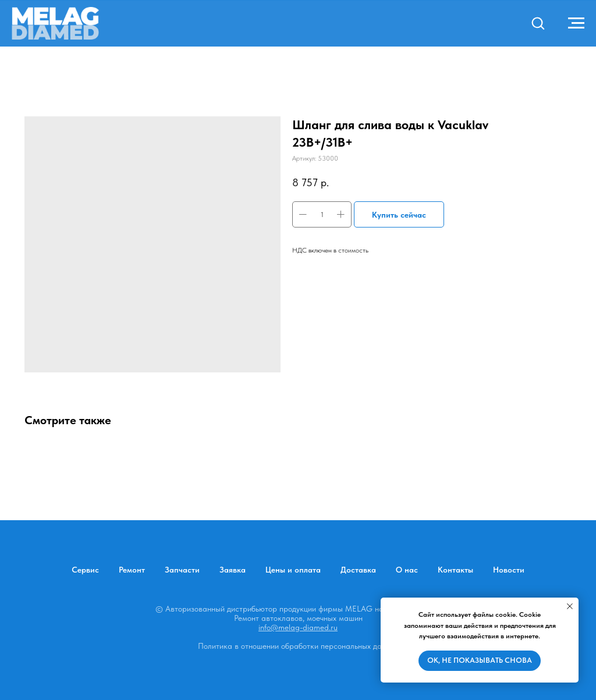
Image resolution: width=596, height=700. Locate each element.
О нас (407, 570)
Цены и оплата (293, 570)
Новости (509, 570)
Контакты (455, 570)
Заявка (233, 570)
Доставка (358, 570)
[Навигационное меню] (576, 23)
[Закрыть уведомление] (570, 606)
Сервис (85, 570)
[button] (538, 23)
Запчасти (182, 570)
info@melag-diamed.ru (298, 627)
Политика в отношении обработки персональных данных (298, 646)
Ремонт (132, 570)
